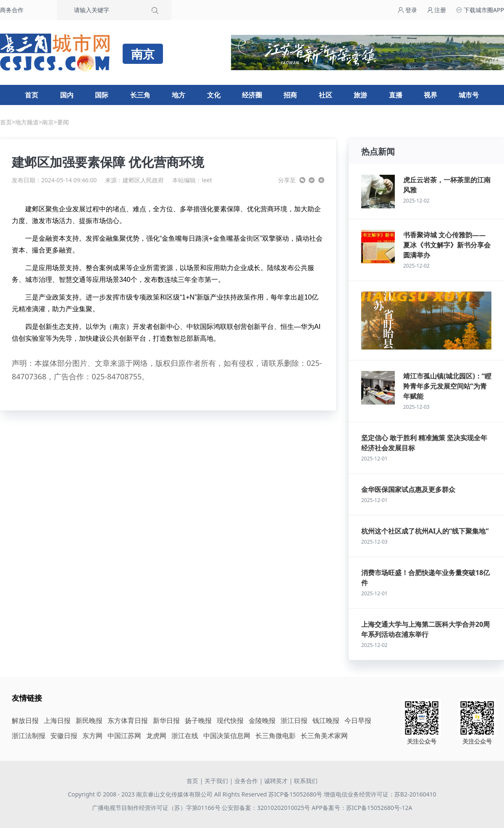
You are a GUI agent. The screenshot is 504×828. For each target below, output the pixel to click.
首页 (31, 95)
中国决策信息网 (227, 736)
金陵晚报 (262, 720)
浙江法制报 (29, 736)
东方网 (92, 736)
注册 (437, 10)
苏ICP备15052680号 (295, 794)
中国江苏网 (124, 736)
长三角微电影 (276, 736)
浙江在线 (185, 736)
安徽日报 (64, 736)
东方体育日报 (128, 720)
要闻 (63, 122)
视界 (430, 95)
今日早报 (358, 720)
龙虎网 (156, 736)
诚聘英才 (276, 781)
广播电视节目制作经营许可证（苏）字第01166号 (157, 808)
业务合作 (246, 781)
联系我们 (306, 781)
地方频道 (27, 122)
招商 (290, 95)
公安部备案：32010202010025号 (267, 808)
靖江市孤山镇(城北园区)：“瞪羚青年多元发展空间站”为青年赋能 (447, 386)
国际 (102, 95)
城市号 (469, 95)
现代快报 (230, 720)
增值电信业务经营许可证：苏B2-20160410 (380, 794)
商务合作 (12, 10)
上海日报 (57, 720)
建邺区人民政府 (143, 180)
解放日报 (25, 720)
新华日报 (166, 720)
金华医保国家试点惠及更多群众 (408, 489)
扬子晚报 (198, 720)
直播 (396, 95)
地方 (178, 95)
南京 (48, 122)
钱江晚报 (326, 720)
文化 (214, 95)
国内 (67, 95)
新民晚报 (89, 720)
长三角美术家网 (324, 736)
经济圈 (252, 95)
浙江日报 (294, 720)
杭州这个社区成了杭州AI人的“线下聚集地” (425, 531)
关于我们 (216, 781)
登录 (407, 10)
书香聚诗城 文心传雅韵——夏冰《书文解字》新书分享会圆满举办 (447, 245)
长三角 (140, 95)
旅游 (360, 95)
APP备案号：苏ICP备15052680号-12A (362, 808)
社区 (325, 95)
